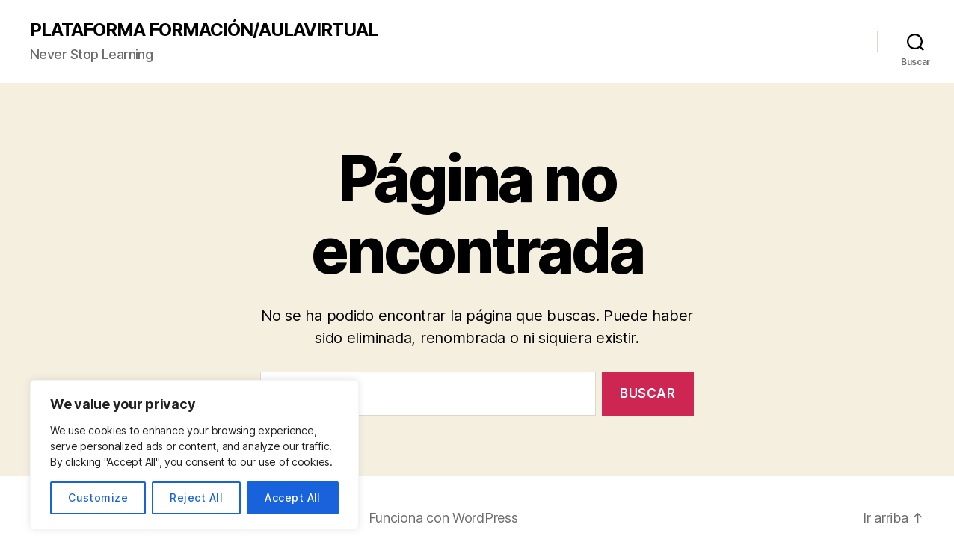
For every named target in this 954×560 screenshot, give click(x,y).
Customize (98, 498)
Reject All (196, 498)
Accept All (293, 498)
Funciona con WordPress (443, 518)
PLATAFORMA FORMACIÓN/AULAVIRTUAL (204, 30)
